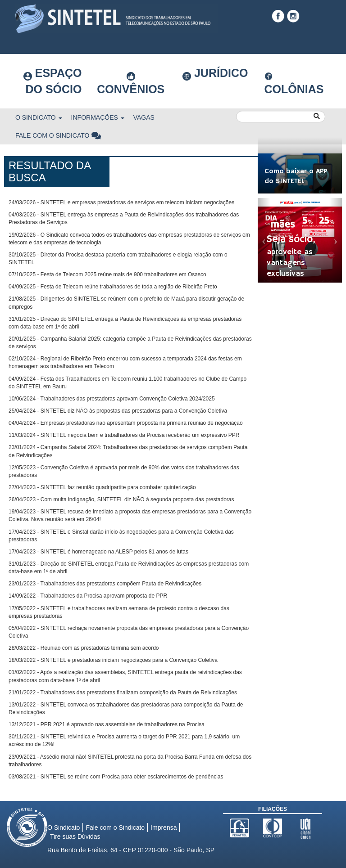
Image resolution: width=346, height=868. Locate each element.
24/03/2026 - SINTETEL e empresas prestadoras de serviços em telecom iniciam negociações (121, 202)
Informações (98, 117)
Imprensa (164, 828)
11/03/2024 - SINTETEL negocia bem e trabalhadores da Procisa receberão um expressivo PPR (124, 435)
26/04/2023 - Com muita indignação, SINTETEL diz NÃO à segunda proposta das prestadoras (121, 499)
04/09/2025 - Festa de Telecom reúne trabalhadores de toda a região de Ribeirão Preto (113, 287)
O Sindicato (39, 117)
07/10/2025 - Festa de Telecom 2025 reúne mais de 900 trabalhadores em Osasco (107, 274)
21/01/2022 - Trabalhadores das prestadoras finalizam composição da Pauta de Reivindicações (123, 693)
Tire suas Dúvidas (75, 837)
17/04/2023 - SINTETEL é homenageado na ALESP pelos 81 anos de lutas (98, 552)
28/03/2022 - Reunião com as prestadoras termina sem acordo (84, 648)
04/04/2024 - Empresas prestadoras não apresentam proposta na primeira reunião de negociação (126, 423)
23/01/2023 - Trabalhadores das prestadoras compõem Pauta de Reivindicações (105, 584)
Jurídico (215, 74)
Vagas (144, 117)
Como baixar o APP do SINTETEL (296, 177)
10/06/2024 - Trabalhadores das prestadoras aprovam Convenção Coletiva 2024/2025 (112, 399)
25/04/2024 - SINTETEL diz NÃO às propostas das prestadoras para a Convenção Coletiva (118, 411)
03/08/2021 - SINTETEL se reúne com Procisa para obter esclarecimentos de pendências (116, 777)
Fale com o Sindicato (59, 135)
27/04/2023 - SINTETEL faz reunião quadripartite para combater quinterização (102, 487)
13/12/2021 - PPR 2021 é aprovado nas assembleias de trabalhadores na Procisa (107, 724)
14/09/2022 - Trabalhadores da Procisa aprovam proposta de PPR (88, 596)
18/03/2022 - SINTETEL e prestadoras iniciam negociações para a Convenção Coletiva (113, 660)
